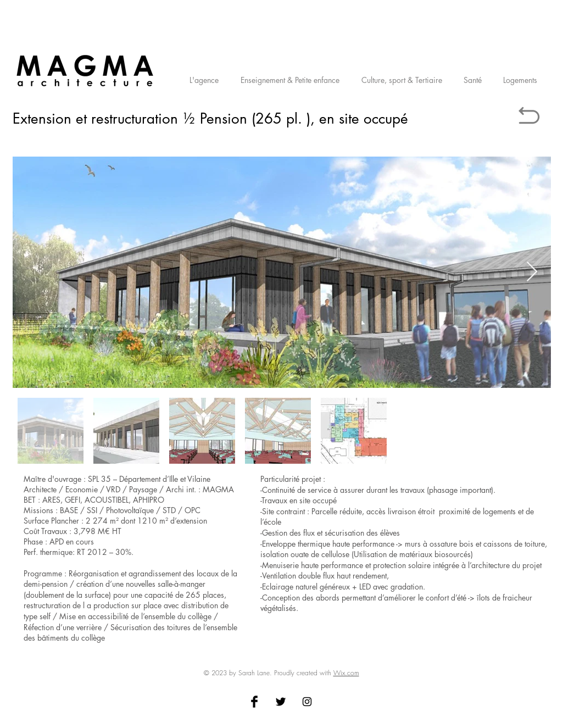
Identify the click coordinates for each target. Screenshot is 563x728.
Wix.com (346, 673)
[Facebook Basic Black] (254, 702)
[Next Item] (532, 272)
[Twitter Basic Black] (281, 702)
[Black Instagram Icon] (307, 702)
